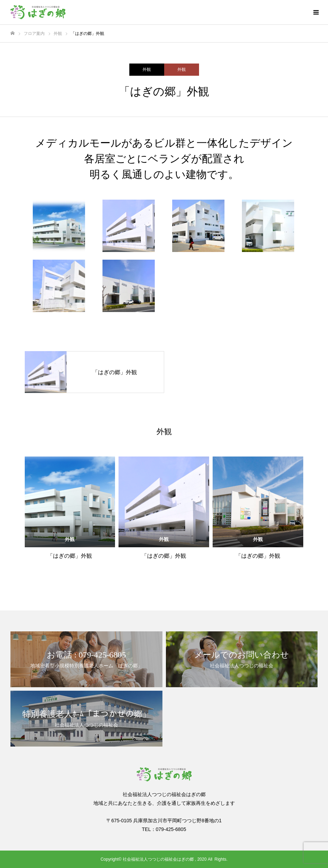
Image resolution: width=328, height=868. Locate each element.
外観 (147, 69)
